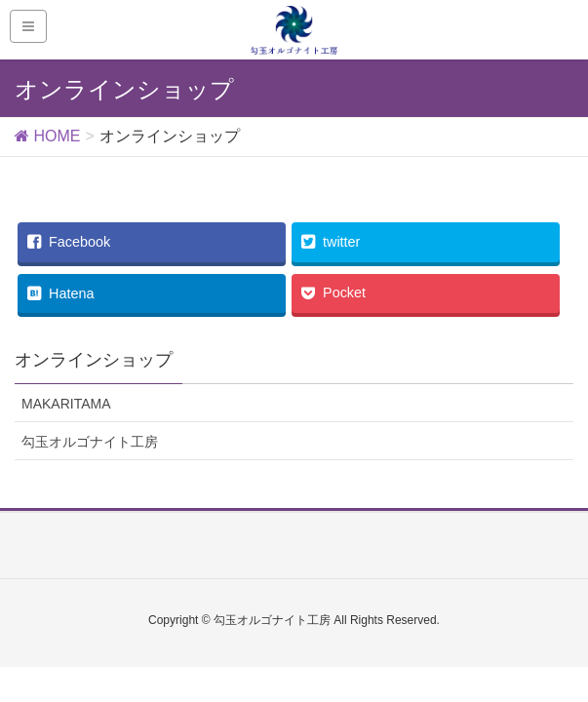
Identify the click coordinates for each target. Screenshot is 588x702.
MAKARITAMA (66, 404)
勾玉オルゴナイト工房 (90, 442)
